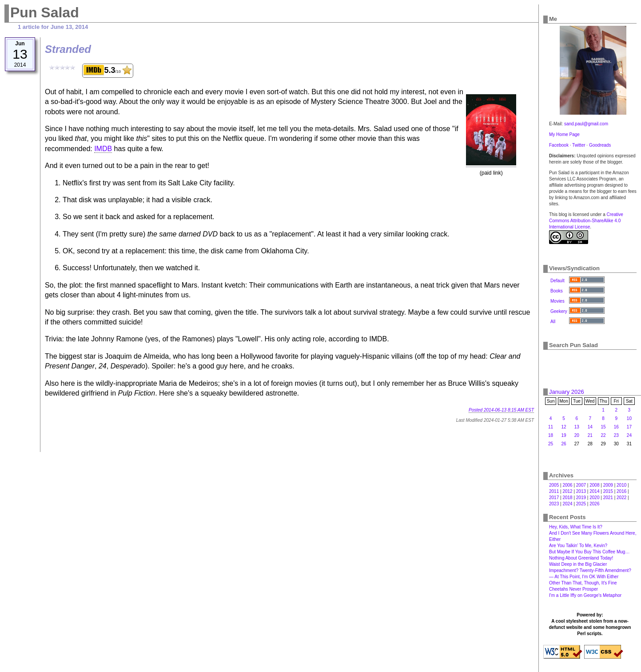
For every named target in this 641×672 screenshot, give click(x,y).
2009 (608, 485)
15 (603, 427)
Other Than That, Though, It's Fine (583, 583)
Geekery (559, 311)
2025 (581, 504)
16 (616, 427)
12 (563, 427)
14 (590, 427)
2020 (594, 498)
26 (563, 444)
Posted (501, 410)
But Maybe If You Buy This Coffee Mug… (589, 552)
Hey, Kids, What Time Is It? (576, 527)
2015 (608, 491)
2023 (554, 504)
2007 (581, 485)
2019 (581, 498)
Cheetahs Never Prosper (573, 589)
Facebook (559, 145)
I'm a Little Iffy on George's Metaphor (585, 595)
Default (557, 281)
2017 (554, 498)
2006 (567, 485)
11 (551, 427)
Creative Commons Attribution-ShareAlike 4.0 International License (586, 221)
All (553, 322)
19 (563, 435)
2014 (594, 491)
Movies (557, 301)
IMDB (103, 149)
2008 (594, 485)
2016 (621, 491)
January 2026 (567, 392)
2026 (594, 504)
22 (603, 435)
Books (557, 291)
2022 (621, 498)
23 (616, 435)
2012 (567, 491)
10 (629, 418)
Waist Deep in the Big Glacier (578, 564)
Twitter (579, 145)
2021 (608, 498)
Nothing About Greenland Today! (581, 558)
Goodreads (600, 145)
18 (551, 435)
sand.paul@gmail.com (586, 124)
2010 (621, 485)
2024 (567, 504)
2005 (554, 485)
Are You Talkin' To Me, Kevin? (578, 546)
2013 (581, 491)
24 (629, 435)
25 (551, 444)
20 (577, 435)
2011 (554, 491)
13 (577, 427)
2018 (567, 498)
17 (629, 427)
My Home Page (564, 134)
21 (590, 435)
